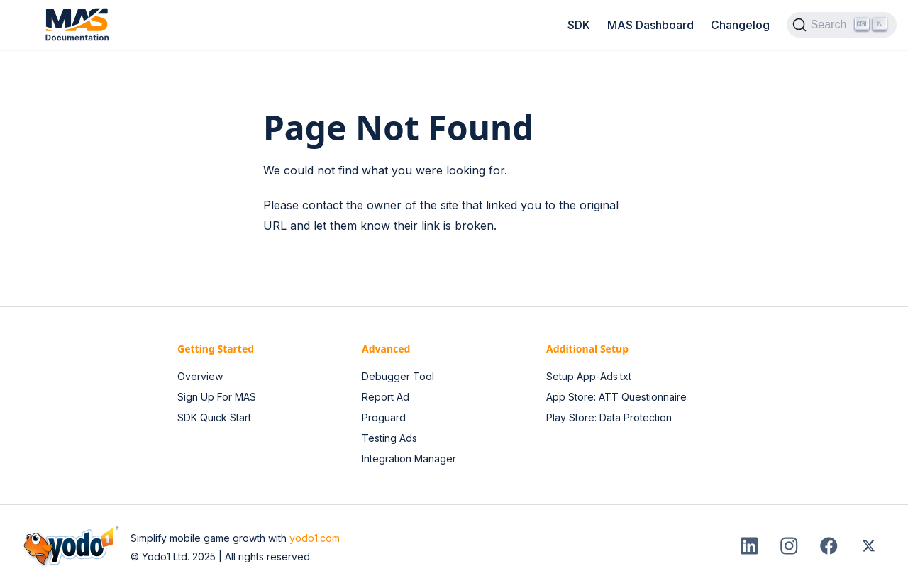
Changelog (740, 25)
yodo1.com (315, 538)
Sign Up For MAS (217, 397)
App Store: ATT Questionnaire (616, 397)
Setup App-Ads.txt (589, 376)
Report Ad (386, 397)
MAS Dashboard (650, 25)
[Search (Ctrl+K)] (842, 25)
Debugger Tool (398, 376)
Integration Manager (409, 459)
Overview (200, 376)
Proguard (384, 417)
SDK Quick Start (214, 417)
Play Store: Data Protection (609, 417)
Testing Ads (389, 438)
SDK (579, 25)
